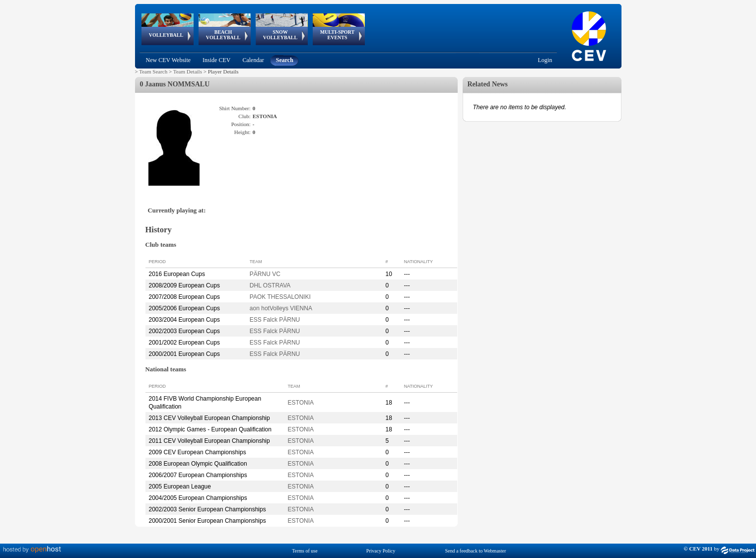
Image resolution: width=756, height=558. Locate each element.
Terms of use (305, 551)
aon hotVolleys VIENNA (281, 308)
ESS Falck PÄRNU (275, 320)
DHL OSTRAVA (270, 285)
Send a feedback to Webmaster (475, 551)
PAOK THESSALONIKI (280, 297)
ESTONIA (301, 403)
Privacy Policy (381, 551)
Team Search (153, 71)
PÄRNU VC (265, 274)
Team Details (188, 71)
